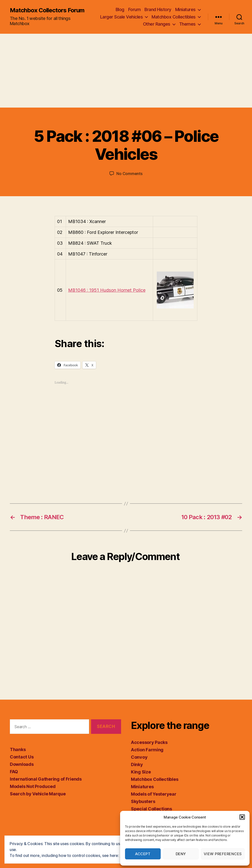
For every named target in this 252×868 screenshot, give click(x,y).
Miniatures (185, 9)
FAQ (14, 772)
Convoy (139, 757)
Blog (120, 9)
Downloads (22, 764)
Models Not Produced (33, 786)
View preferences (223, 854)
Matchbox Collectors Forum (47, 10)
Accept (143, 854)
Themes (187, 24)
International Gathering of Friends (46, 779)
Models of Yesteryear (154, 794)
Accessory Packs (149, 742)
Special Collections (151, 809)
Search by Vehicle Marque (38, 794)
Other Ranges (157, 24)
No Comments (129, 174)
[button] (242, 817)
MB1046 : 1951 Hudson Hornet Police (107, 290)
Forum (134, 9)
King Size (141, 772)
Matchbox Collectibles (174, 17)
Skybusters (143, 801)
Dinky (137, 764)
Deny (181, 854)
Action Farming (147, 750)
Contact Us (22, 757)
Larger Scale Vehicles (122, 17)
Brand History (158, 9)
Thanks (18, 749)
